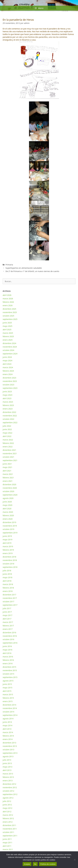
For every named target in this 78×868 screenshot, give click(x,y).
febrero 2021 (8, 478)
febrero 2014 (8, 736)
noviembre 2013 (10, 746)
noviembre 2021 (10, 453)
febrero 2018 (8, 588)
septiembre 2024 (10, 354)
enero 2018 (8, 591)
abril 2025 (7, 330)
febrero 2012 (8, 818)
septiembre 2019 (10, 533)
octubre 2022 (8, 419)
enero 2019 (8, 553)
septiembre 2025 (10, 319)
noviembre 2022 (10, 416)
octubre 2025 (8, 316)
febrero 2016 (8, 660)
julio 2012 (7, 801)
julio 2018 (7, 571)
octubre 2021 (8, 457)
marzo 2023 (8, 402)
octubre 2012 (8, 791)
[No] (75, 860)
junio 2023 (7, 391)
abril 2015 (7, 691)
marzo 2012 (8, 815)
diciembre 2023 (9, 378)
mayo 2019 (7, 540)
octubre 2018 (8, 564)
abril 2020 (7, 509)
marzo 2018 (8, 584)
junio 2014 (7, 722)
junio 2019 (7, 536)
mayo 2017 (7, 615)
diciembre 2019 (9, 522)
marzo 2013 (8, 774)
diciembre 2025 (9, 309)
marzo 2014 (8, 732)
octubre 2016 (8, 639)
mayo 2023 (7, 395)
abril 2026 (7, 295)
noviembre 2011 (10, 829)
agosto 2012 (8, 798)
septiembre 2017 (10, 605)
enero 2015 (8, 701)
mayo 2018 (7, 577)
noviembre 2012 (10, 787)
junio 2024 (7, 357)
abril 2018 (7, 581)
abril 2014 (7, 729)
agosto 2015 (8, 681)
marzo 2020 (8, 512)
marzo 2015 (8, 694)
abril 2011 (7, 846)
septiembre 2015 (10, 677)
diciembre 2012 (9, 784)
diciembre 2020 (9, 484)
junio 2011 (7, 839)
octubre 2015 (8, 674)
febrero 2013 (8, 777)
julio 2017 (7, 608)
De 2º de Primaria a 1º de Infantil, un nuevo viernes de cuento (32, 271)
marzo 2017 (8, 622)
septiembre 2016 (10, 643)
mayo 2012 (7, 808)
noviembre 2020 (10, 488)
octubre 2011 (8, 832)
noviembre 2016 (10, 636)
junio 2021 (7, 464)
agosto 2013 (8, 756)
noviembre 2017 (10, 598)
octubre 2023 (8, 385)
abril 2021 (7, 471)
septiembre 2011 (10, 836)
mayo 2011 (7, 843)
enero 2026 (8, 305)
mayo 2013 (7, 767)
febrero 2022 (8, 443)
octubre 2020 (8, 491)
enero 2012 (8, 822)
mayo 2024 (7, 361)
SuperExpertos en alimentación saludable (24, 268)
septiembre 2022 (10, 422)
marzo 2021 (8, 474)
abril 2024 (7, 364)
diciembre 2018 (9, 557)
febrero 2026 (8, 302)
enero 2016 (8, 663)
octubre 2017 (8, 602)
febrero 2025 (8, 336)
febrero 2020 (8, 515)
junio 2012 (7, 805)
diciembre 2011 (9, 825)
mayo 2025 (7, 326)
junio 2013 (7, 763)
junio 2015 (7, 684)
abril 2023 (7, 398)
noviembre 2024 (10, 347)
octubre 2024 (8, 350)
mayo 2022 (7, 433)
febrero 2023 (8, 405)
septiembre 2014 (10, 715)
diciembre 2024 (9, 343)
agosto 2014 (8, 719)
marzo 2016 (8, 657)
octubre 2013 (8, 750)
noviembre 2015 (10, 670)
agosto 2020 (8, 498)
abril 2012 (7, 812)
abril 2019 (7, 543)
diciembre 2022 (9, 412)
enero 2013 (8, 781)
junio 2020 (7, 502)
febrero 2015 (8, 698)
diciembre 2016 (9, 632)
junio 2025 (7, 323)
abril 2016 (7, 653)
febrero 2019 (8, 550)
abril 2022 (7, 436)
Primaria (9, 265)
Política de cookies (48, 864)
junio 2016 (7, 646)
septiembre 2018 (10, 567)
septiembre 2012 (10, 794)
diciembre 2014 (9, 705)
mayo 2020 (7, 505)
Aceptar (27, 864)
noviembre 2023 (10, 381)
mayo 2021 (7, 467)
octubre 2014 (8, 712)
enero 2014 (8, 739)
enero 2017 (8, 629)
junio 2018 (7, 574)
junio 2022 (7, 429)
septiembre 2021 (10, 460)
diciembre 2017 (9, 595)
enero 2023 (8, 409)
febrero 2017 (8, 626)
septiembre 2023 (10, 388)
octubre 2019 (8, 529)
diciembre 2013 (9, 743)
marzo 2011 (8, 849)
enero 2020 (8, 519)
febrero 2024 (8, 371)
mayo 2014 (7, 725)
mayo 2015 (7, 688)
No (35, 864)
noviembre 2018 (10, 560)
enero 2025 (8, 340)
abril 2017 (7, 619)
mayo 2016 (7, 650)
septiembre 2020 (10, 495)
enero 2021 (8, 481)
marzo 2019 (8, 546)
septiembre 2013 (10, 753)
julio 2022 (7, 426)
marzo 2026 (8, 299)
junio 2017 (7, 612)
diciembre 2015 (9, 667)
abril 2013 (7, 770)
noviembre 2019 (10, 526)
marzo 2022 (8, 440)
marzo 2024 (8, 367)
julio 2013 (7, 760)
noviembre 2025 (10, 312)
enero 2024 (8, 374)
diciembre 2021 (9, 450)
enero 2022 (8, 447)
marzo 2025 (8, 333)
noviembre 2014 (10, 708)
